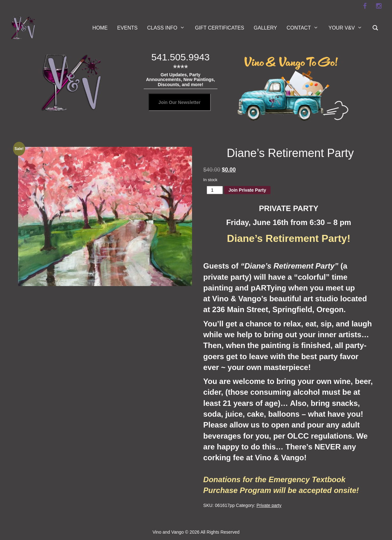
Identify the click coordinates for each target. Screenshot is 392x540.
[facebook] (365, 6)
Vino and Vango (168, 532)
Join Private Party (247, 190)
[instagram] (379, 6)
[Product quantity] (215, 190)
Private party (269, 505)
